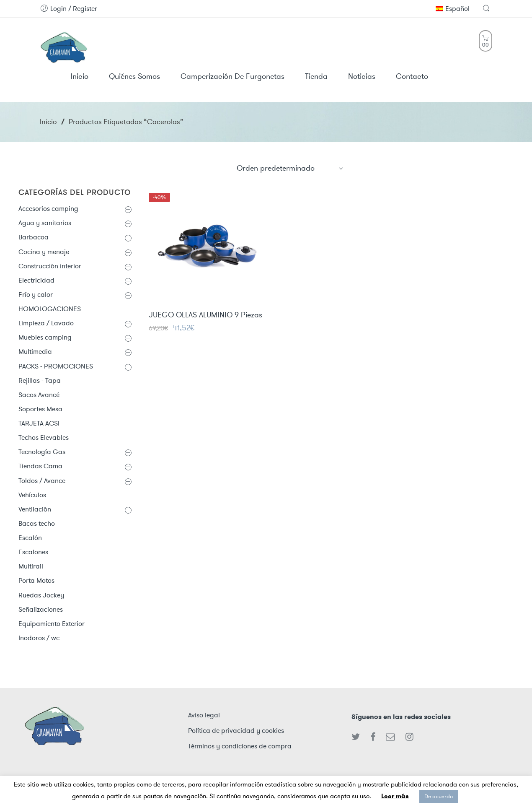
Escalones (33, 552)
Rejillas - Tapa (40, 380)
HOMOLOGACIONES (50, 309)
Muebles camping (45, 337)
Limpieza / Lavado (46, 323)
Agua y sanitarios (45, 223)
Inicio (48, 122)
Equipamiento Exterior (52, 624)
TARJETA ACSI (39, 423)
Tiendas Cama (40, 466)
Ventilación (35, 509)
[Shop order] (290, 168)
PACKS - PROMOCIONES (56, 366)
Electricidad (36, 280)
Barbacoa (34, 237)
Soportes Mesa (40, 409)
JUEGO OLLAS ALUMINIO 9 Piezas (205, 316)
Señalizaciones (41, 609)
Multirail (31, 566)
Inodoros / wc (39, 638)
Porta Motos (36, 580)
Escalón (30, 538)
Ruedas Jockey (41, 595)
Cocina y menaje (44, 252)
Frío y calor (36, 295)
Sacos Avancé (39, 395)
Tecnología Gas (42, 452)
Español (453, 9)
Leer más (395, 796)
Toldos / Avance (42, 481)
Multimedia (35, 352)
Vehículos (32, 495)
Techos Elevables (44, 437)
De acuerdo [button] (439, 796)
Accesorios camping (48, 209)
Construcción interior (50, 266)
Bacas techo (37, 523)
